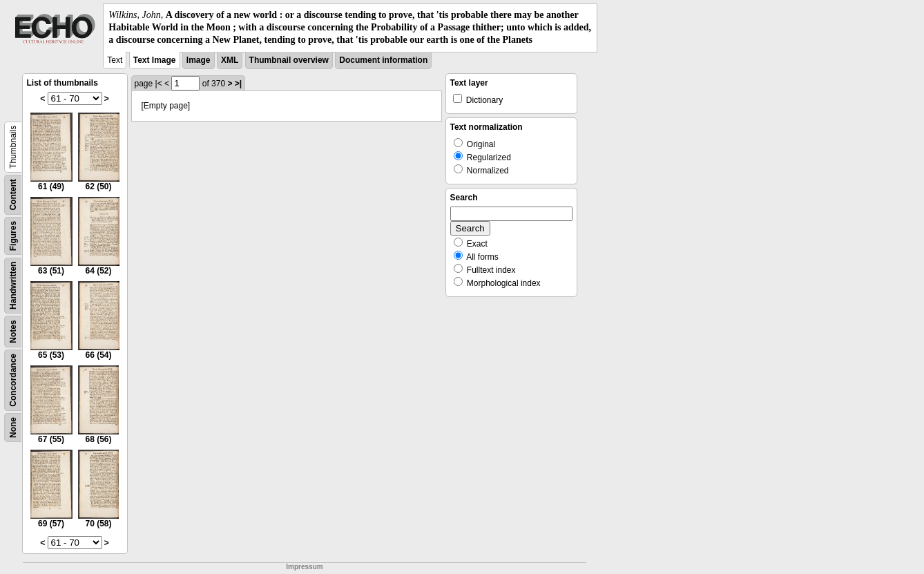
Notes (13, 331)
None (13, 428)
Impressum (304, 567)
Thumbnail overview (289, 60)
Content (13, 194)
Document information (383, 60)
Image (199, 60)
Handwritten (13, 285)
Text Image (155, 60)
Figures (13, 235)
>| (238, 84)
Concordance (13, 380)
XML (230, 60)
